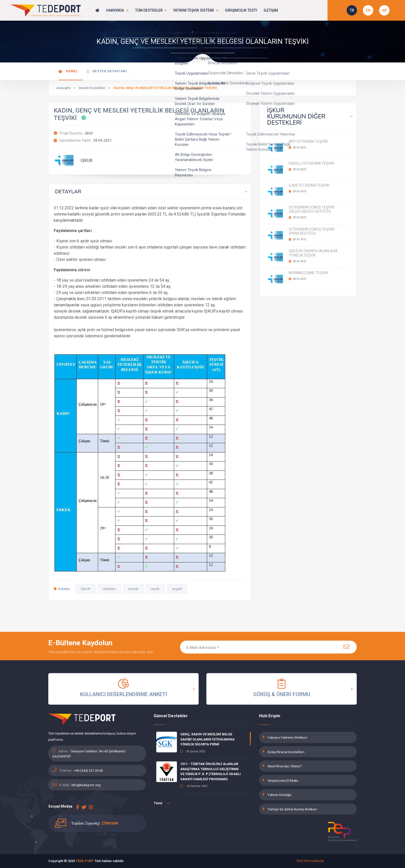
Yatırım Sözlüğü (279, 795)
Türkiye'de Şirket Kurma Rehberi (292, 809)
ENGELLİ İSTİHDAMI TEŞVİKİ (312, 163)
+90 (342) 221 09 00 (88, 771)
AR (384, 10)
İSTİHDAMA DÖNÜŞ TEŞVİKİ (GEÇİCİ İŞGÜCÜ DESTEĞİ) (312, 209)
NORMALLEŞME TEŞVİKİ (309, 273)
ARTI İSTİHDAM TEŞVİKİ (308, 141)
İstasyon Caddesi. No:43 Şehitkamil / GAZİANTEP (89, 754)
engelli (177, 589)
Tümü (162, 803)
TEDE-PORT (85, 861)
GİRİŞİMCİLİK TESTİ (242, 10)
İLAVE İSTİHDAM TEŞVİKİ (309, 185)
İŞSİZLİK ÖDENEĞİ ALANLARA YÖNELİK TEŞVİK (313, 253)
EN (368, 10)
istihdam (109, 589)
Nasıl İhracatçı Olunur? (285, 766)
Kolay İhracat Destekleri (286, 752)
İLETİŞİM (272, 10)
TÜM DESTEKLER (151, 10)
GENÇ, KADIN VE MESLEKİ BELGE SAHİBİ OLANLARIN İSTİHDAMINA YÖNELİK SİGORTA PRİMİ (207, 739)
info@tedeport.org (86, 785)
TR (352, 10)
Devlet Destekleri (92, 88)
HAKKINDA (117, 10)
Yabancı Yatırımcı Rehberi (287, 738)
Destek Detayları (107, 71)
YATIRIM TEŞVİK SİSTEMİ (196, 10)
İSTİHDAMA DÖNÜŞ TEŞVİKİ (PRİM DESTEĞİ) (312, 231)
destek (133, 589)
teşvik (155, 589)
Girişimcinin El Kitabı (283, 781)
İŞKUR (86, 589)
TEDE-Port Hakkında (310, 861)
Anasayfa (63, 88)
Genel (68, 71)
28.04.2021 (298, 148)
